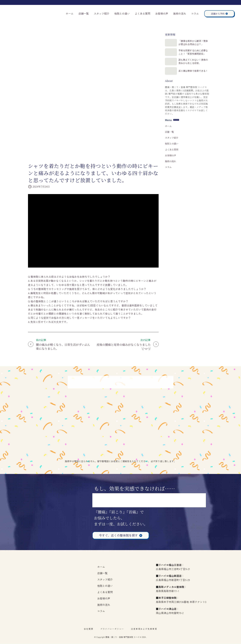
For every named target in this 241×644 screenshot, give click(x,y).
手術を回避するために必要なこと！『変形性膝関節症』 (197, 58)
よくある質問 (142, 13)
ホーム (70, 13)
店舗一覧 (84, 13)
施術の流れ (180, 13)
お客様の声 (162, 13)
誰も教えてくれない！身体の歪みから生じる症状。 (197, 71)
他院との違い (122, 13)
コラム (195, 13)
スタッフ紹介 (102, 13)
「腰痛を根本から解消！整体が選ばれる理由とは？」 (197, 45)
